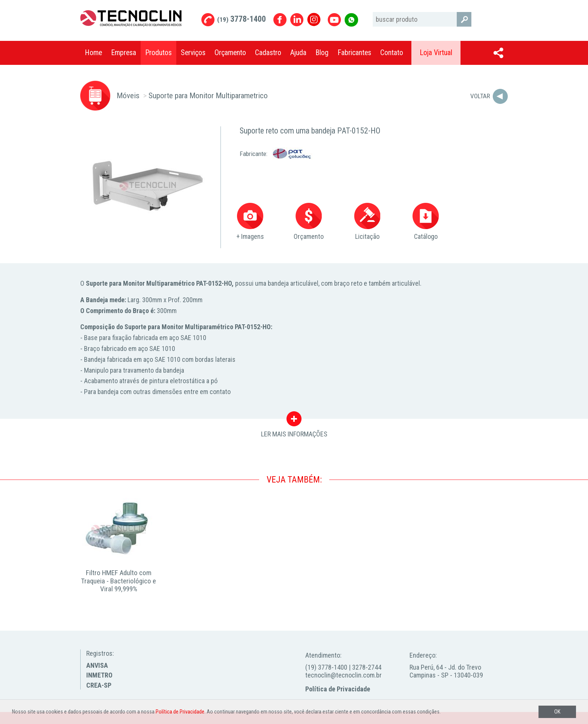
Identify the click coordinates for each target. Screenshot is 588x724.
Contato (392, 53)
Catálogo (426, 222)
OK (557, 712)
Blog (322, 53)
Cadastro (268, 53)
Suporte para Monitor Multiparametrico (208, 95)
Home (93, 53)
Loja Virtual (436, 53)
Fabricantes (354, 53)
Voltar (480, 96)
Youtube (334, 20)
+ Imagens (250, 222)
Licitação (367, 222)
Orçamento (230, 53)
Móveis (128, 95)
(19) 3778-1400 (326, 667)
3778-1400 (241, 19)
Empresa (124, 53)
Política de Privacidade (338, 689)
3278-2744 (367, 667)
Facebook (280, 20)
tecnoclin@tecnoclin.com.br (343, 675)
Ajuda (298, 53)
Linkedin (297, 20)
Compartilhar (498, 53)
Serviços (193, 53)
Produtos (158, 53)
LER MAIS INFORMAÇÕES (294, 421)
